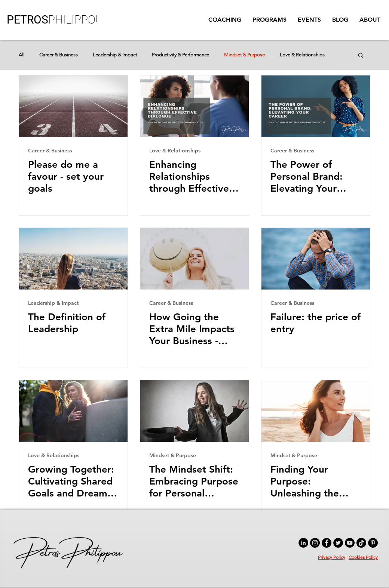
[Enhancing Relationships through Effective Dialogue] (194, 106)
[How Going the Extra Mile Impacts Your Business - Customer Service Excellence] (194, 259)
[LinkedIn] (303, 543)
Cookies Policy (363, 557)
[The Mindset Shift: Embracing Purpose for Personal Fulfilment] (194, 411)
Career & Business (59, 55)
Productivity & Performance (180, 55)
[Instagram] (315, 543)
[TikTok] (361, 543)
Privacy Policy (332, 557)
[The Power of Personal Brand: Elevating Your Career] (316, 106)
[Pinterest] (373, 543)
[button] (269, 20)
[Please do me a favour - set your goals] (73, 106)
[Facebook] (327, 543)
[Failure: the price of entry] (316, 259)
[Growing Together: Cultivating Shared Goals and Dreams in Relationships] (73, 411)
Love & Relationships (302, 55)
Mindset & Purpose (244, 55)
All (22, 55)
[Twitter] (338, 543)
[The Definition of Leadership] (73, 259)
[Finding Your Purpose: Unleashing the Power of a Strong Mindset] (316, 411)
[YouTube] (350, 543)
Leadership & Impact (115, 55)
